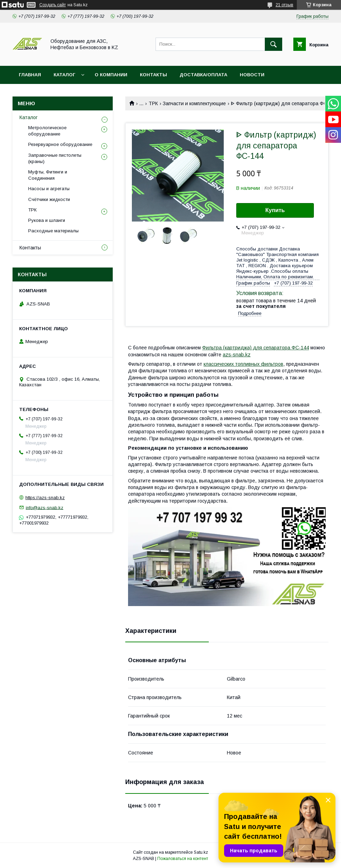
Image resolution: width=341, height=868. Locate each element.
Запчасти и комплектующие (194, 103)
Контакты (30, 248)
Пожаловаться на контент (183, 859)
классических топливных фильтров (243, 364)
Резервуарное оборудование (60, 144)
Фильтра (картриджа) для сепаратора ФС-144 (256, 348)
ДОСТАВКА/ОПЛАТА (203, 75)
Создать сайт (53, 5)
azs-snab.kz (237, 355)
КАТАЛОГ (64, 75)
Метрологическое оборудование (47, 131)
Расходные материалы (53, 231)
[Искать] (273, 44)
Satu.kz (201, 852)
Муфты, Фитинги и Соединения (48, 175)
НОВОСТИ (252, 75)
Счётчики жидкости (49, 199)
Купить (275, 210)
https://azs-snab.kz (45, 498)
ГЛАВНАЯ (30, 75)
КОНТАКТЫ (153, 75)
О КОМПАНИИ (111, 75)
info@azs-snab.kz (45, 507)
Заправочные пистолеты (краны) (55, 158)
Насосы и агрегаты (49, 189)
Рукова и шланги (47, 220)
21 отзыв (284, 5)
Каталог (29, 117)
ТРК (153, 103)
